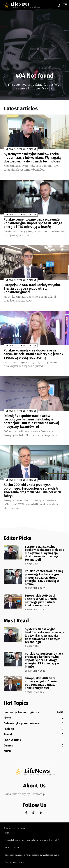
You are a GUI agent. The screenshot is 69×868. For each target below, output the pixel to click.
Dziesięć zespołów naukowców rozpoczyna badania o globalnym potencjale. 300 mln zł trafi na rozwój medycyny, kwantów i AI (31, 421)
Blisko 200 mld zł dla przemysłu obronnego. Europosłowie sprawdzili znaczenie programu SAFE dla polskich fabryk (32, 490)
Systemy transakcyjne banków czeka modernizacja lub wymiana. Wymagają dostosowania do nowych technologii (32, 158)
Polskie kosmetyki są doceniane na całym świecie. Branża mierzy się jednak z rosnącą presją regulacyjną (33, 354)
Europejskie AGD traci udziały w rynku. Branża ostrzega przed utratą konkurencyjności (32, 289)
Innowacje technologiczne (21, 149)
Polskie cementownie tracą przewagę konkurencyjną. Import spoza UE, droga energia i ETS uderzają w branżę (33, 223)
